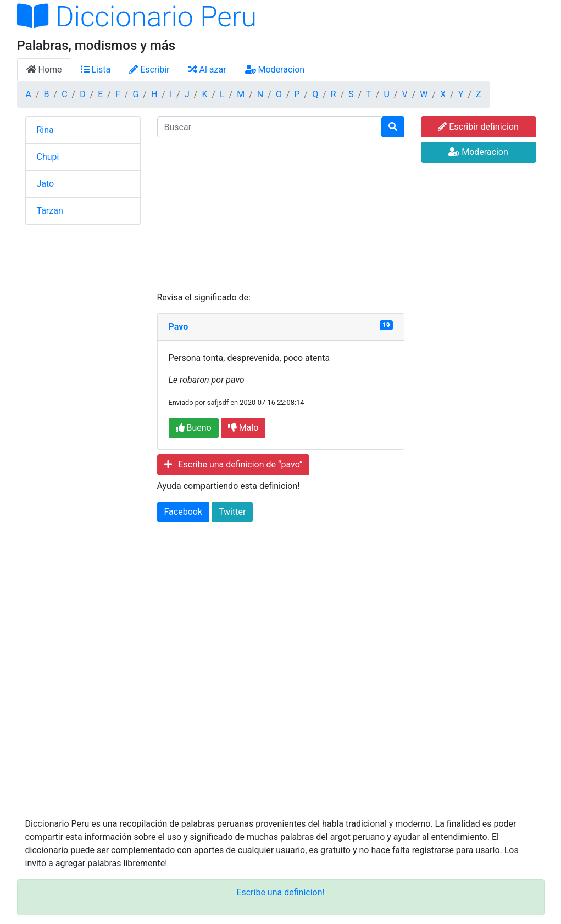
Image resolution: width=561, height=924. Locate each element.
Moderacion (275, 69)
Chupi (48, 157)
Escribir (149, 69)
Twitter (232, 512)
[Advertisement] (281, 214)
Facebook (183, 512)
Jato (46, 184)
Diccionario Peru (137, 17)
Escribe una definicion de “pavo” (234, 464)
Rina (45, 130)
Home (44, 69)
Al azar (207, 69)
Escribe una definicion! (280, 892)
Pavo (179, 327)
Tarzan (50, 211)
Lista (96, 69)
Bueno (194, 428)
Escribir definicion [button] (478, 127)
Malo (243, 428)
